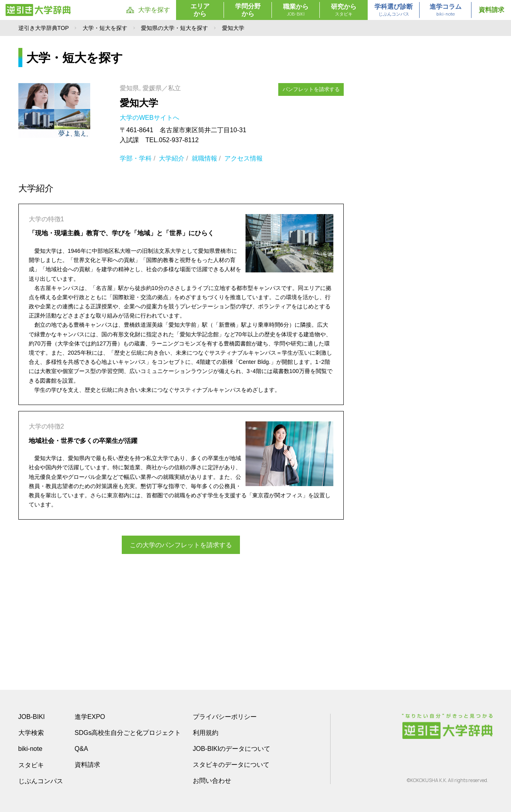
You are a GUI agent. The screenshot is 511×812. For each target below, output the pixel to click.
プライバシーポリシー (225, 717)
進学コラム (446, 10)
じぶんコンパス (41, 781)
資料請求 (491, 10)
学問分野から (248, 10)
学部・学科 (136, 158)
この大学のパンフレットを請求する (181, 545)
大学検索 (31, 733)
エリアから (200, 10)
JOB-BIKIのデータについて (232, 749)
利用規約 (206, 733)
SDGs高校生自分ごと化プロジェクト (128, 733)
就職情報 (204, 158)
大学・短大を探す (105, 28)
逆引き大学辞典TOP (44, 28)
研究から (344, 10)
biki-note (30, 749)
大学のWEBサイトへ (150, 118)
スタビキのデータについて (231, 765)
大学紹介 (172, 158)
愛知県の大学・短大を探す (174, 28)
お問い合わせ (212, 781)
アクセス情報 (244, 158)
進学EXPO (90, 717)
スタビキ (31, 765)
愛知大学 (139, 103)
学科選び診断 (394, 10)
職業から (296, 10)
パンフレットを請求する (311, 89)
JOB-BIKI (32, 717)
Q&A (81, 749)
